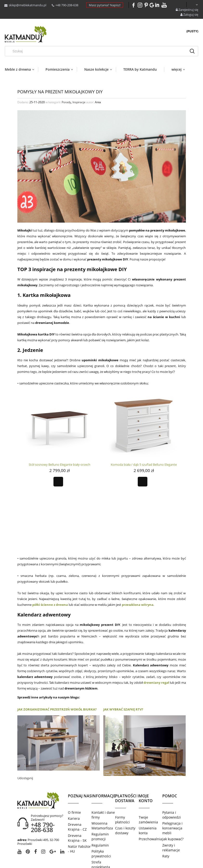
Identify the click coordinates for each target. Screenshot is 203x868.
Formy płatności (122, 787)
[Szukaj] (192, 51)
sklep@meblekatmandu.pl (27, 5)
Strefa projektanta (101, 832)
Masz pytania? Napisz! (105, 5)
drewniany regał (156, 650)
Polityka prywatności (101, 821)
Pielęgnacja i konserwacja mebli (172, 796)
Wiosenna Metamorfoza (102, 793)
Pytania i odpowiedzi (172, 782)
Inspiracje (79, 102)
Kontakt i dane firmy (103, 782)
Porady (66, 102)
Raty (166, 824)
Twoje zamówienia (148, 787)
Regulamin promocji (100, 804)
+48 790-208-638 (67, 5)
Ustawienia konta (148, 798)
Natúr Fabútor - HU (79, 816)
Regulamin (100, 813)
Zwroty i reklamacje (171, 815)
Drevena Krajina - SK (77, 805)
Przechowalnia (150, 806)
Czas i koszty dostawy (125, 798)
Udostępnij (25, 745)
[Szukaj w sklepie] (97, 51)
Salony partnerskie (101, 843)
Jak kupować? (173, 806)
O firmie (74, 780)
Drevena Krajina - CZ (77, 794)
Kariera (74, 786)
